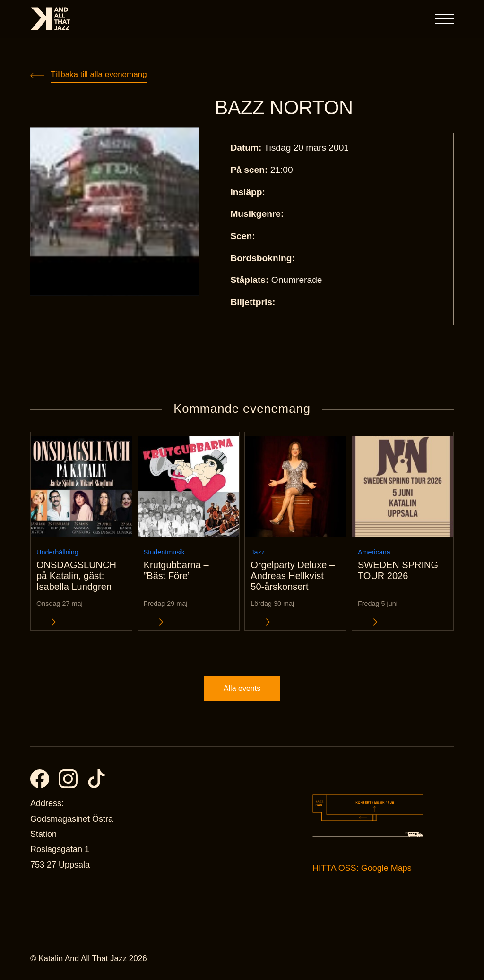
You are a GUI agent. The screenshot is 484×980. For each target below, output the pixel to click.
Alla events (242, 688)
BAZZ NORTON (284, 108)
